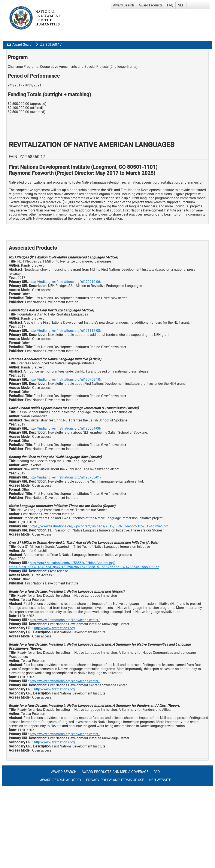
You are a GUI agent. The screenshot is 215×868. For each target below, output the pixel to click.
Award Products (151, 5)
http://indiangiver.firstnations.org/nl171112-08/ (66, 331)
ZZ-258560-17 (51, 45)
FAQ (170, 5)
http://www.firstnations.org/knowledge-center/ (65, 620)
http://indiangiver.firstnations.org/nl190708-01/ (66, 477)
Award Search (124, 5)
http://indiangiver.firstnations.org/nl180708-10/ (66, 380)
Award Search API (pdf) (60, 780)
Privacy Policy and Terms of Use (115, 780)
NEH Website (160, 780)
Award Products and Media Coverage (115, 772)
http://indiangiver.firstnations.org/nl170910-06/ (66, 282)
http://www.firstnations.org (54, 628)
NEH (181, 5)
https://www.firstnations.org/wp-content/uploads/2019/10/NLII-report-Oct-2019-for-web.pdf (99, 526)
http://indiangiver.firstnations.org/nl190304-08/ (66, 428)
